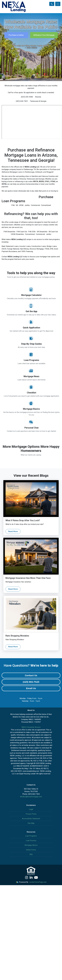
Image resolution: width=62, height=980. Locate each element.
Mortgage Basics (31, 845)
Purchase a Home (16, 35)
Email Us (31, 688)
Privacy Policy (31, 814)
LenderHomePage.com (38, 882)
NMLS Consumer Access (31, 727)
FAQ (31, 854)
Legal (31, 809)
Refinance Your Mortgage (44, 35)
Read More (13, 531)
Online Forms (31, 850)
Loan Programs (31, 836)
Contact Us (31, 675)
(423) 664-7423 (31, 682)
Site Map (31, 823)
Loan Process (31, 841)
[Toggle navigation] (58, 4)
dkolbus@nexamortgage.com (31, 797)
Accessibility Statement (31, 819)
